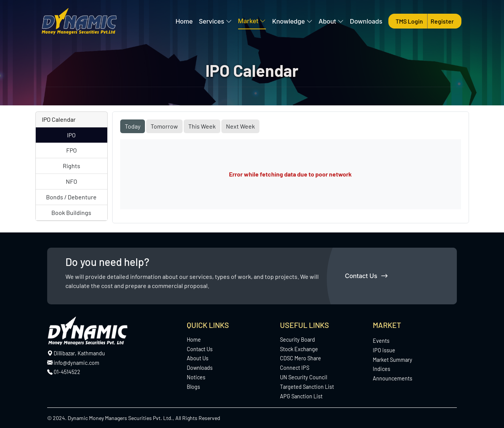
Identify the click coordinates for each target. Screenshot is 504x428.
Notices (196, 377)
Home (184, 21)
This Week (202, 126)
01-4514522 (67, 372)
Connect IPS (295, 368)
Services (215, 21)
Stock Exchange (299, 349)
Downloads (366, 21)
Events (381, 341)
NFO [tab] (72, 181)
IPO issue (384, 350)
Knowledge (292, 21)
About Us (198, 358)
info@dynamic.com (73, 363)
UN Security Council (304, 377)
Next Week (240, 126)
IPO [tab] (71, 135)
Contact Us (366, 276)
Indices (382, 369)
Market (252, 21)
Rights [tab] (72, 166)
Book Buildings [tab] (71, 212)
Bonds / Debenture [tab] (71, 197)
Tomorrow (164, 126)
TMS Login (410, 21)
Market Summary (393, 360)
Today (133, 126)
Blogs (193, 387)
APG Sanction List (301, 396)
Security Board (297, 340)
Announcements (393, 378)
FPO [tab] (72, 150)
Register (442, 21)
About (331, 21)
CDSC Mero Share (300, 358)
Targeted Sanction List (307, 387)
